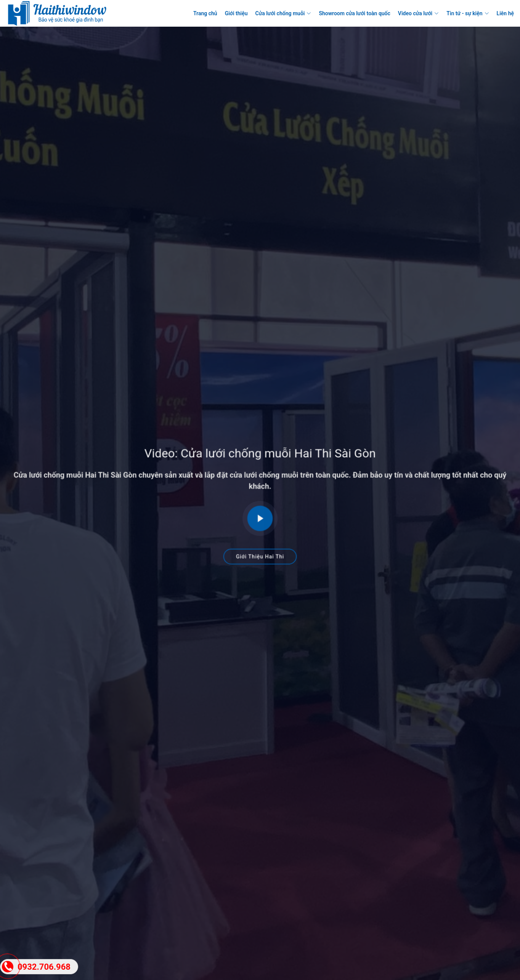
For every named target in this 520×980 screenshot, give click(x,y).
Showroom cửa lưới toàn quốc (354, 13)
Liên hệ (505, 13)
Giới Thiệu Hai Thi (260, 553)
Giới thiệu (236, 13)
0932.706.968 (44, 967)
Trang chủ (205, 13)
